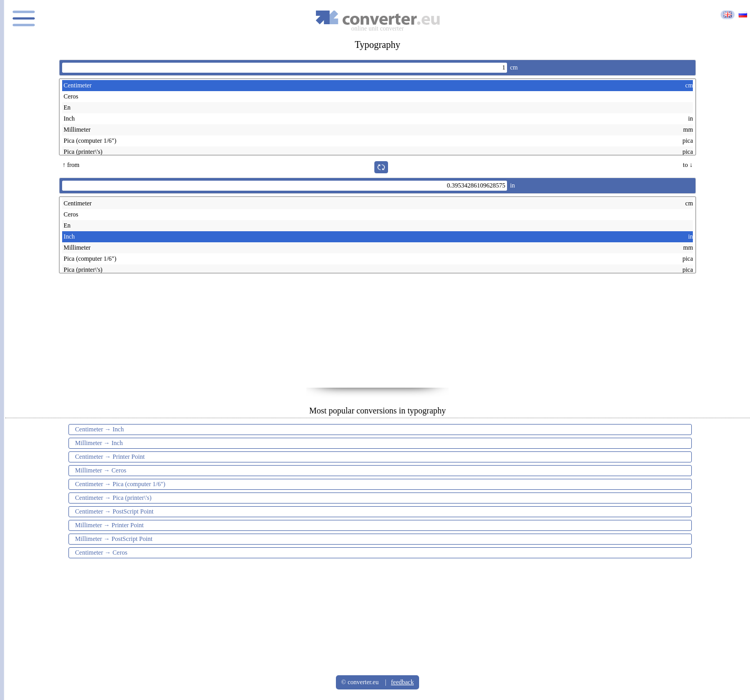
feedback (403, 682)
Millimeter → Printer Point (110, 525)
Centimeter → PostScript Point (115, 511)
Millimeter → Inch (99, 443)
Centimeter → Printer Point (110, 457)
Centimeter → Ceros (101, 553)
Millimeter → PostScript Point (114, 539)
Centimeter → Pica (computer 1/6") (121, 484)
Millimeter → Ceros (101, 470)
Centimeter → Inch (100, 429)
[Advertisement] (377, 335)
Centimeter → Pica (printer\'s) (113, 498)
